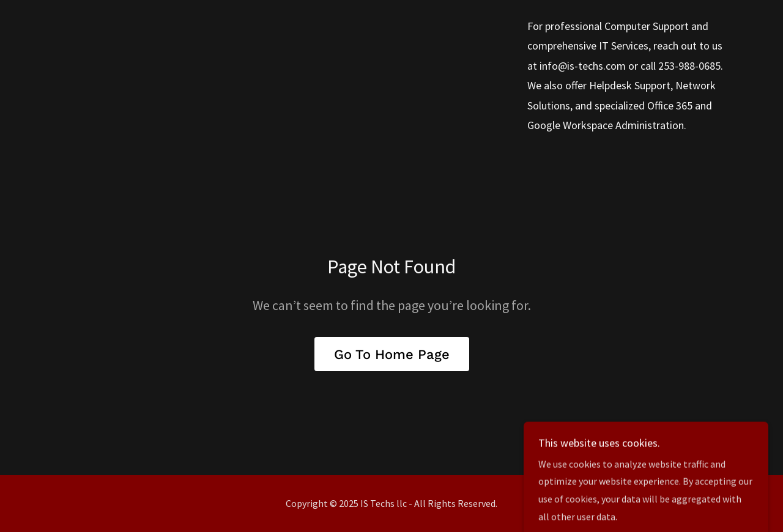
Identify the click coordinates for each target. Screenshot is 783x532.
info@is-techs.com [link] (583, 66)
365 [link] (684, 105)
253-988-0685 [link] (689, 66)
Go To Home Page (392, 354)
